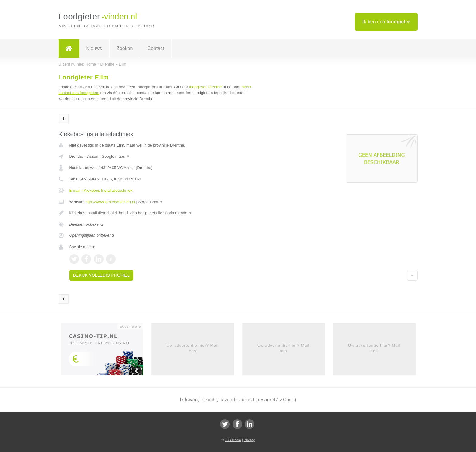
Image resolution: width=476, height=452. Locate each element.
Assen (93, 156)
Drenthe (76, 156)
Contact (156, 48)
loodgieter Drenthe (205, 87)
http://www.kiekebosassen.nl (110, 202)
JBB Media (233, 440)
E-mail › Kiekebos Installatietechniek (101, 190)
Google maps (116, 156)
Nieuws (94, 48)
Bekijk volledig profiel (101, 275)
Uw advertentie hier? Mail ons (193, 348)
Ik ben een (386, 22)
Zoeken (125, 48)
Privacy (249, 440)
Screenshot (151, 202)
